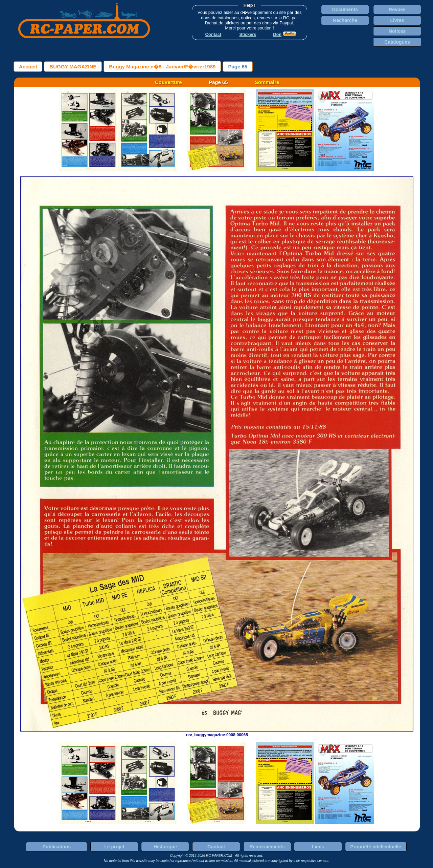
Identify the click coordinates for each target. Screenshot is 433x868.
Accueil (28, 67)
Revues (397, 9)
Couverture (168, 82)
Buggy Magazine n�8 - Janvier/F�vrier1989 (162, 67)
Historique (165, 847)
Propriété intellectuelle (376, 847)
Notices (397, 31)
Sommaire (267, 82)
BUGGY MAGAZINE (73, 67)
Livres (397, 20)
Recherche (345, 20)
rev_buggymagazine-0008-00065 (217, 733)
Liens (318, 847)
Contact (216, 847)
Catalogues (397, 42)
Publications (57, 847)
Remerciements (267, 847)
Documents (345, 9)
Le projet (114, 847)
